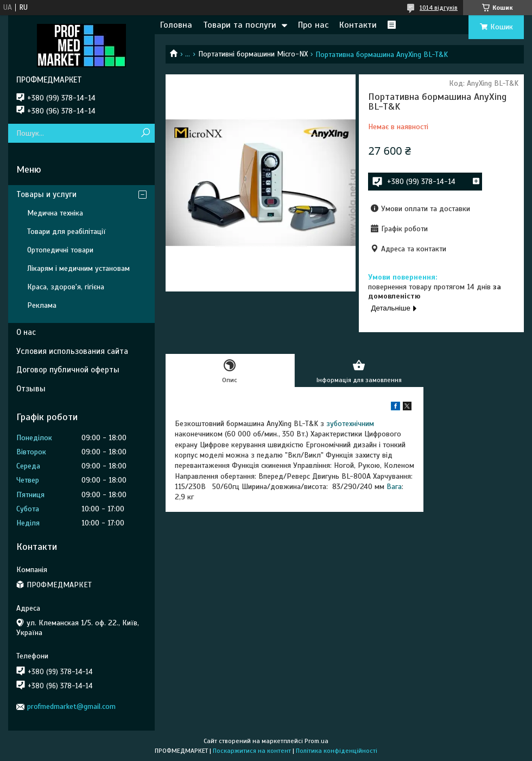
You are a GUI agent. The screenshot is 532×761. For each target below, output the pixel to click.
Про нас (313, 25)
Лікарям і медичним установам (78, 268)
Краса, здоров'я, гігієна (66, 287)
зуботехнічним (350, 424)
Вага (394, 487)
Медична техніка (55, 213)
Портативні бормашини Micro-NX (253, 54)
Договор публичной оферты (68, 370)
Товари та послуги (240, 25)
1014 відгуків (439, 8)
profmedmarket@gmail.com (71, 706)
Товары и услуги (46, 194)
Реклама (42, 305)
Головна (176, 25)
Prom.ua (316, 741)
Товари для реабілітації (66, 232)
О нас (26, 332)
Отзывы (31, 389)
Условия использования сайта (72, 351)
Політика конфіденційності (337, 751)
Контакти (358, 25)
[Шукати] (145, 133)
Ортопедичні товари (60, 250)
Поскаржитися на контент (252, 751)
